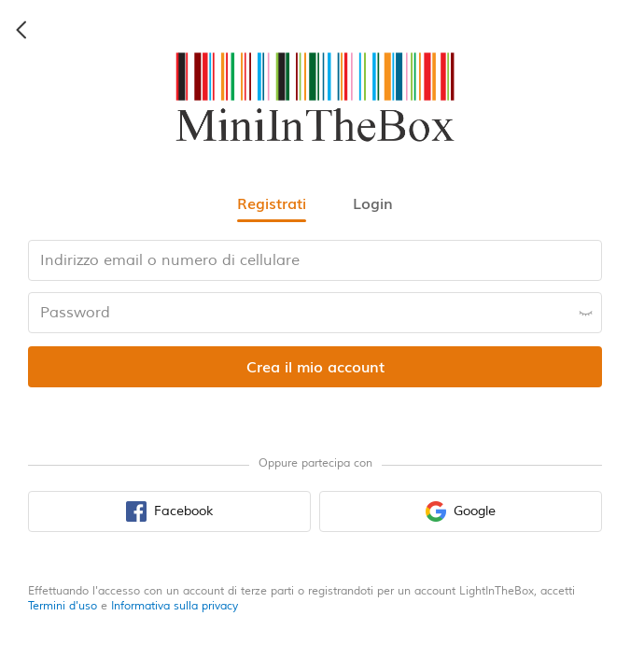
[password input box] (315, 313)
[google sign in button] (461, 511)
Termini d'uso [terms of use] (63, 606)
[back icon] (22, 30)
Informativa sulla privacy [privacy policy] (175, 606)
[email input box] (315, 260)
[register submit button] (315, 367)
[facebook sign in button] (169, 511)
